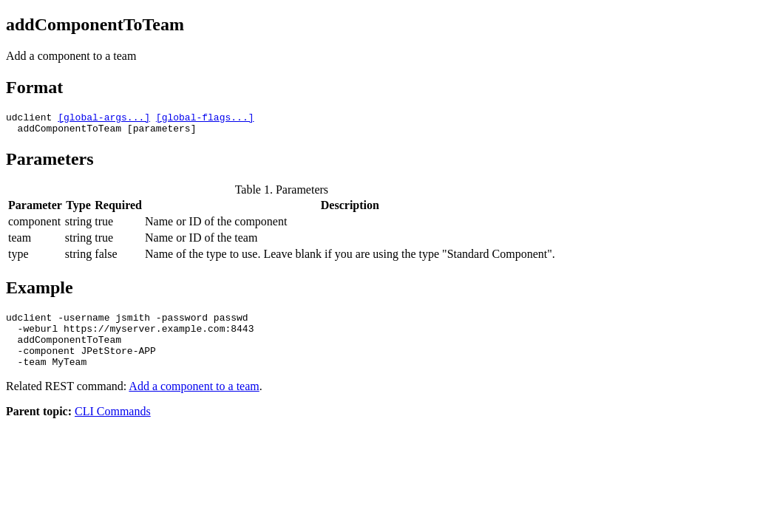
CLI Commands (113, 427)
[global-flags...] (205, 119)
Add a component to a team (194, 402)
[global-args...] (104, 119)
